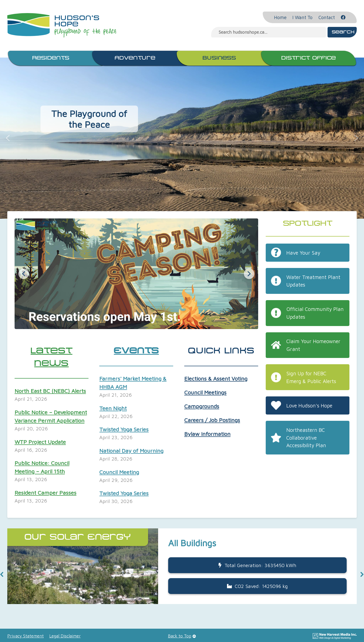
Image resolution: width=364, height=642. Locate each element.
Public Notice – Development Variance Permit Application (51, 416)
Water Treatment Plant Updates (313, 281)
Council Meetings (205, 392)
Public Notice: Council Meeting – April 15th (42, 467)
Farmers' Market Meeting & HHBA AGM (133, 383)
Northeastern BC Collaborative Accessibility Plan (306, 438)
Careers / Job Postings (212, 420)
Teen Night (113, 408)
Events (136, 351)
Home (280, 17)
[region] (182, 574)
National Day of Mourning (131, 451)
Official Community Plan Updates (315, 313)
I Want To (302, 17)
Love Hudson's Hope (309, 405)
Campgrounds (202, 406)
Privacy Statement (26, 636)
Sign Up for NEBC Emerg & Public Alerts (311, 377)
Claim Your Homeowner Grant (313, 345)
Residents (51, 58)
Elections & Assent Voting (216, 379)
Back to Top (180, 636)
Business (219, 58)
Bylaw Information (207, 434)
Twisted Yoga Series (124, 429)
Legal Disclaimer (65, 636)
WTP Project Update (40, 442)
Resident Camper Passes (46, 493)
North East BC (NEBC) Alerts (50, 391)
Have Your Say (303, 253)
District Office (309, 58)
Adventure (135, 58)
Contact (327, 17)
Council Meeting (119, 472)
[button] (8, 138)
